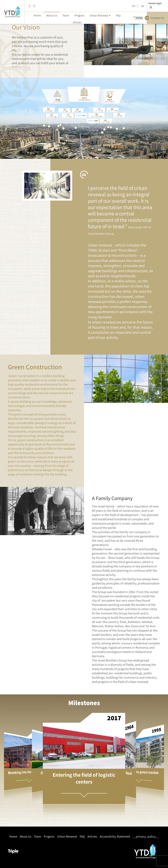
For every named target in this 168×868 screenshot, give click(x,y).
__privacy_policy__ (146, 836)
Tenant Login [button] (155, 6)
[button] (100, 15)
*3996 (138, 18)
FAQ (82, 836)
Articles (92, 836)
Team (38, 836)
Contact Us (156, 18)
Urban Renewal (67, 836)
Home (13, 836)
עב (142, 6)
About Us (26, 836)
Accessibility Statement (115, 836)
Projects (49, 836)
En (134, 6)
